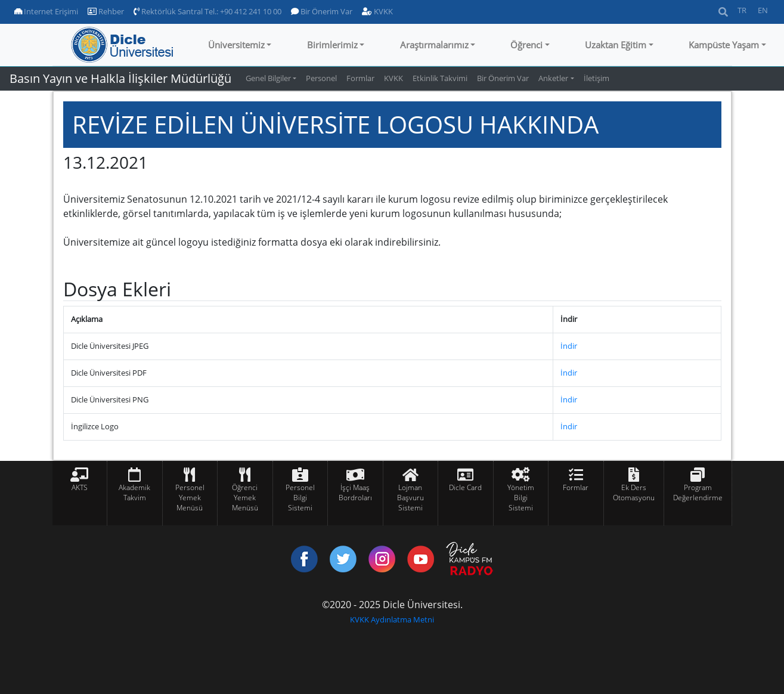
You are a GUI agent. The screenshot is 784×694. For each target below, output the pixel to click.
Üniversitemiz (236, 45)
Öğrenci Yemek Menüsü (245, 498)
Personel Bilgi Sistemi (300, 498)
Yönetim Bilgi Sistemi (521, 498)
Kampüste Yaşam (724, 45)
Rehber (106, 11)
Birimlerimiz (332, 45)
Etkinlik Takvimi (440, 78)
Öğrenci (526, 45)
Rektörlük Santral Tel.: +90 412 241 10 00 (207, 11)
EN (763, 10)
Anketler (553, 78)
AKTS (80, 487)
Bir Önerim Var (322, 11)
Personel (321, 78)
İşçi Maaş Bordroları (355, 492)
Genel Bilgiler (268, 78)
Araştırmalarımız (434, 45)
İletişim (596, 78)
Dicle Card (465, 487)
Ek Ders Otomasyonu (634, 492)
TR (742, 10)
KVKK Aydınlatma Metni (392, 619)
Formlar (360, 78)
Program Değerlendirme (698, 492)
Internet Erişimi (46, 11)
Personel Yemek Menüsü (190, 498)
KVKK (377, 11)
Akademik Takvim (134, 492)
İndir (569, 346)
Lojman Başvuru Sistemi (410, 498)
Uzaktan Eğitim (616, 45)
